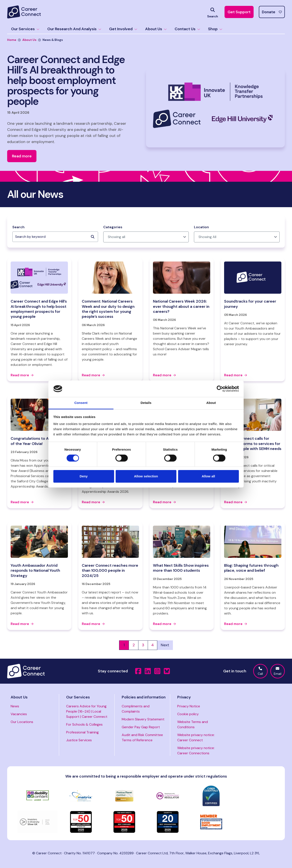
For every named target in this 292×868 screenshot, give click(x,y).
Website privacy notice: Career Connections (196, 751)
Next (165, 645)
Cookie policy (188, 714)
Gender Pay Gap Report (141, 727)
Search (18, 227)
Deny (84, 476)
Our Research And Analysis (74, 29)
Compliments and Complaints (136, 709)
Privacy (184, 697)
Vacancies (19, 714)
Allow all (208, 476)
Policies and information (144, 697)
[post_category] (146, 237)
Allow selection (146, 476)
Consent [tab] (81, 403)
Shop (215, 29)
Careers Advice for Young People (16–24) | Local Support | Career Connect (87, 711)
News (15, 706)
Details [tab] (146, 403)
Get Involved (123, 29)
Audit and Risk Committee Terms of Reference (142, 737)
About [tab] (211, 403)
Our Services (25, 29)
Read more (22, 375)
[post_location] (237, 237)
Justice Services (79, 740)
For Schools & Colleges (84, 724)
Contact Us (187, 29)
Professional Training (82, 732)
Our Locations (22, 722)
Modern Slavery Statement (143, 719)
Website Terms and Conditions (193, 724)
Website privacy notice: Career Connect (196, 737)
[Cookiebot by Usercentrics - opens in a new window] (220, 389)
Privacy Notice (189, 706)
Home (12, 40)
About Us (156, 29)
